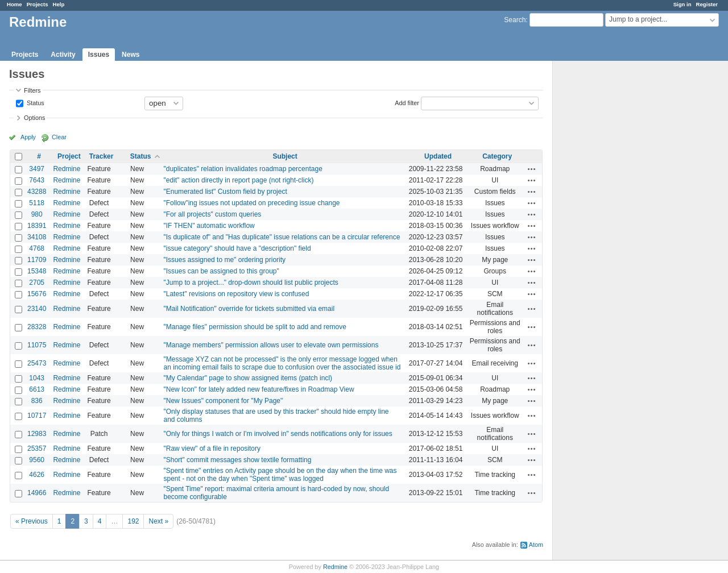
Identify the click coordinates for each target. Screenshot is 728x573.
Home (15, 4)
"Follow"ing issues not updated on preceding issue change (251, 203)
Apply (28, 137)
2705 (37, 283)
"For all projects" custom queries (212, 214)
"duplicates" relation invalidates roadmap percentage (243, 169)
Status (35, 102)
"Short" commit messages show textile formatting (237, 460)
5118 (37, 203)
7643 (37, 180)
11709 (37, 260)
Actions (532, 169)
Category (497, 156)
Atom (536, 545)
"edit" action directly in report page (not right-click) (238, 180)
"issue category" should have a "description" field (237, 248)
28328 (37, 327)
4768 (37, 248)
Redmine (67, 169)
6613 (37, 389)
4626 (37, 475)
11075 (37, 345)
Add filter (407, 102)
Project (69, 156)
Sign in (682, 4)
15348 (37, 271)
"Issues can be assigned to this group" (221, 271)
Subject (285, 156)
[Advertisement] (610, 239)
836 (37, 401)
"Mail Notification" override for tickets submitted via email (249, 309)
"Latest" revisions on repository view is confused (236, 294)
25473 (37, 363)
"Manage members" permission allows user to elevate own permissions (271, 345)
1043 (37, 378)
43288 (37, 192)
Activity (63, 55)
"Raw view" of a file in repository (212, 449)
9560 (37, 460)
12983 (37, 434)
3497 (37, 169)
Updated (438, 156)
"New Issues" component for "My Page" (223, 401)
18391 (37, 226)
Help (59, 4)
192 (133, 521)
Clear (59, 137)
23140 (37, 309)
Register (707, 4)
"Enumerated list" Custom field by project (225, 192)
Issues (99, 55)
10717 (37, 416)
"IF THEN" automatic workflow (209, 226)
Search (515, 20)
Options (34, 118)
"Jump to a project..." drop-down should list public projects (251, 283)
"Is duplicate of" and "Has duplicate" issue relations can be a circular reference (282, 237)
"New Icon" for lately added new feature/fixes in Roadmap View (258, 389)
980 (37, 214)
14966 (37, 493)
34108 (37, 237)
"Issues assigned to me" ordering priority (224, 260)
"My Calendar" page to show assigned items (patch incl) (248, 378)
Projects (38, 4)
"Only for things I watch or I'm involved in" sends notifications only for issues (278, 434)
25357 (37, 449)
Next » (158, 521)
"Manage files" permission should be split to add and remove (255, 327)
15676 (37, 294)
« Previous (32, 521)
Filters (32, 90)
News (131, 55)
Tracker (102, 156)
